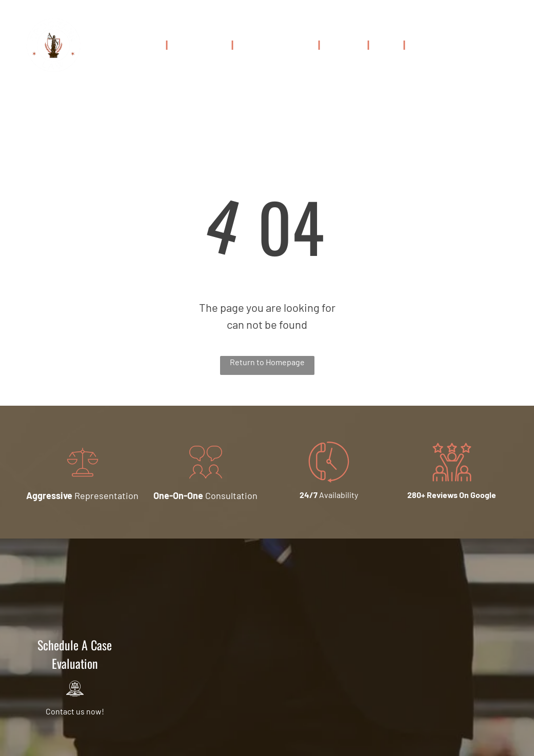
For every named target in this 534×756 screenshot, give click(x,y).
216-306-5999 (486, 47)
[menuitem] (147, 45)
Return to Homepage (267, 362)
